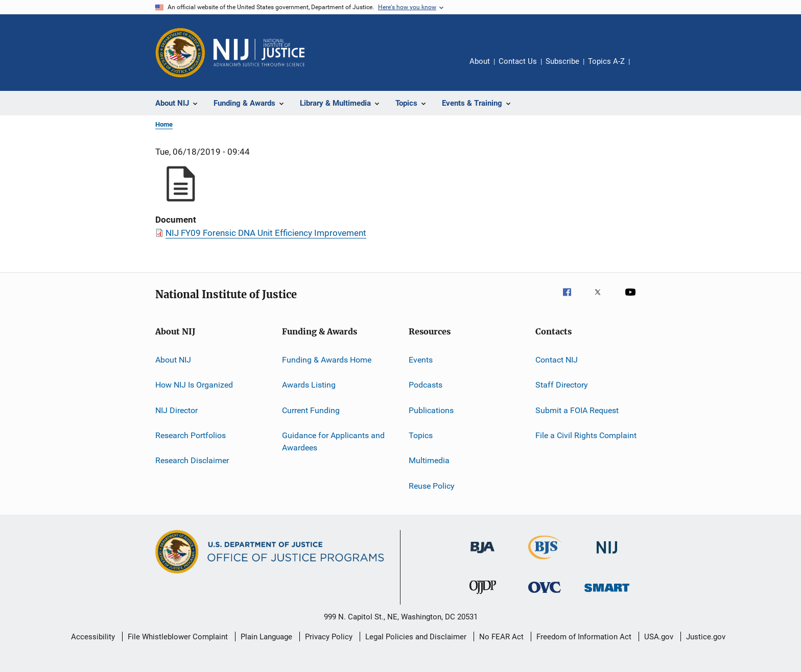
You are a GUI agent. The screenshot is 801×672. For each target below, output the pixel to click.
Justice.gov (706, 637)
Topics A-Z (606, 61)
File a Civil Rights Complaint (586, 435)
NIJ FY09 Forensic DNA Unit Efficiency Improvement (266, 233)
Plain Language (266, 637)
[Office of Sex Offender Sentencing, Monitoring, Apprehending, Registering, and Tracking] (607, 594)
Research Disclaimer (192, 460)
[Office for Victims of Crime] (545, 595)
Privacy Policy (329, 637)
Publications (431, 410)
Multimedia (429, 460)
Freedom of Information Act (584, 637)
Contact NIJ (557, 360)
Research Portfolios (191, 435)
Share (646, 68)
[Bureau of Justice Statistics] (545, 561)
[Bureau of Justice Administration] (482, 555)
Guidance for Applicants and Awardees (333, 441)
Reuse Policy (432, 486)
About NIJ (173, 360)
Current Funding (311, 410)
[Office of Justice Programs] (180, 53)
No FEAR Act (501, 637)
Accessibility (93, 637)
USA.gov (659, 637)
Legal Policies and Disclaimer (416, 637)
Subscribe (562, 61)
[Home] (259, 53)
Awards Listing (309, 385)
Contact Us (518, 61)
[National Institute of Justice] (607, 555)
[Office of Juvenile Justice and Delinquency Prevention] (483, 596)
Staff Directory (562, 385)
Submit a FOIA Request (577, 410)
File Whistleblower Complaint (178, 637)
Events (421, 360)
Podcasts (426, 385)
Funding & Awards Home (327, 360)
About (480, 61)
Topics (421, 435)
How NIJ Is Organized (194, 385)
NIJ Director (176, 410)
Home (164, 124)
